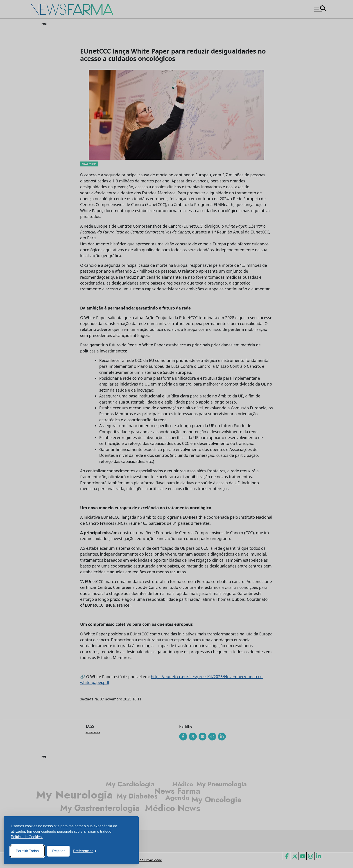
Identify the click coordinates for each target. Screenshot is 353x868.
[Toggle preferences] (85, 851)
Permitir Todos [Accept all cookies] (27, 851)
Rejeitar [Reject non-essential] (58, 851)
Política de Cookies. (27, 837)
